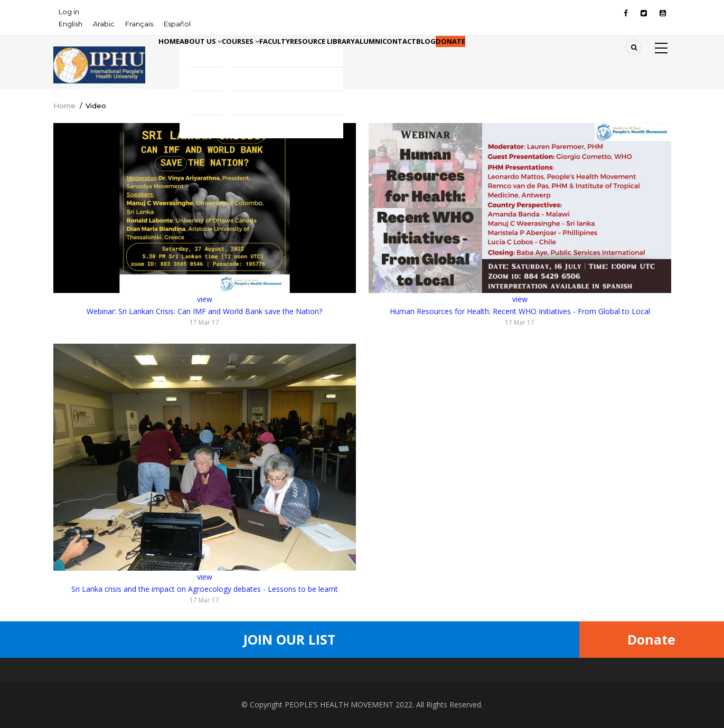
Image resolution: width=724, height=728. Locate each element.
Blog (529, 57)
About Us (220, 57)
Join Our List (289, 639)
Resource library (385, 57)
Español (177, 24)
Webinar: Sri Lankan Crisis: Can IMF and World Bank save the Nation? (204, 311)
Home (175, 57)
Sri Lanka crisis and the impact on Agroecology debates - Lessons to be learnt (205, 589)
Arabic (104, 24)
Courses (275, 57)
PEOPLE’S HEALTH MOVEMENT (339, 705)
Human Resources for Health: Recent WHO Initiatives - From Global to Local (520, 311)
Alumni (445, 57)
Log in (69, 12)
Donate (566, 57)
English (70, 24)
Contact (490, 57)
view (205, 299)
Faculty (322, 57)
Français (139, 24)
